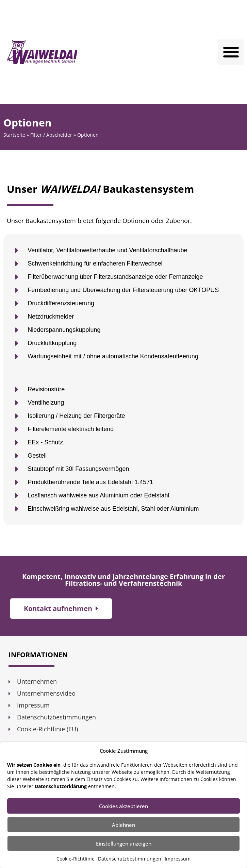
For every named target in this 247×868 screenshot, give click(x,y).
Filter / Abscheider (51, 135)
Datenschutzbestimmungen (130, 859)
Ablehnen (123, 825)
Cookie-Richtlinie (76, 859)
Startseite (14, 135)
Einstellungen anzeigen (124, 844)
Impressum (178, 859)
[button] (231, 52)
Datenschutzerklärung (61, 786)
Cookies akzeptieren (123, 806)
